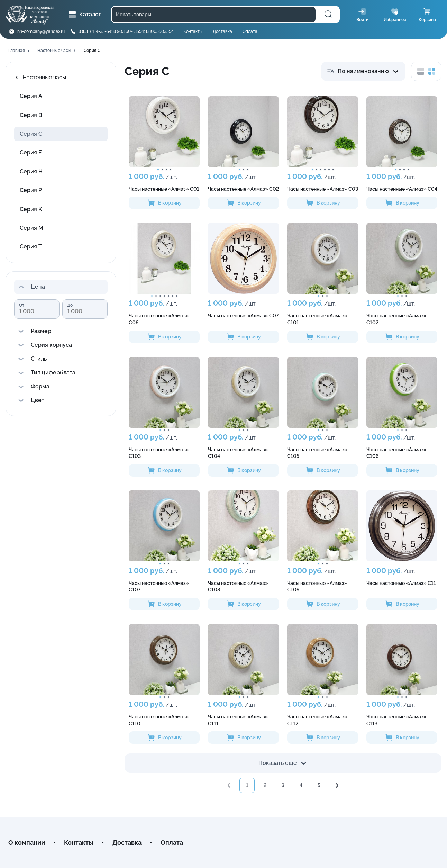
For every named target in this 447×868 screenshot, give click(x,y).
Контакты (193, 31)
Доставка (222, 31)
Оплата (250, 31)
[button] (19, 51)
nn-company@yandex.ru (41, 31)
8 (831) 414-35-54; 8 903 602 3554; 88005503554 (126, 31)
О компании (27, 843)
